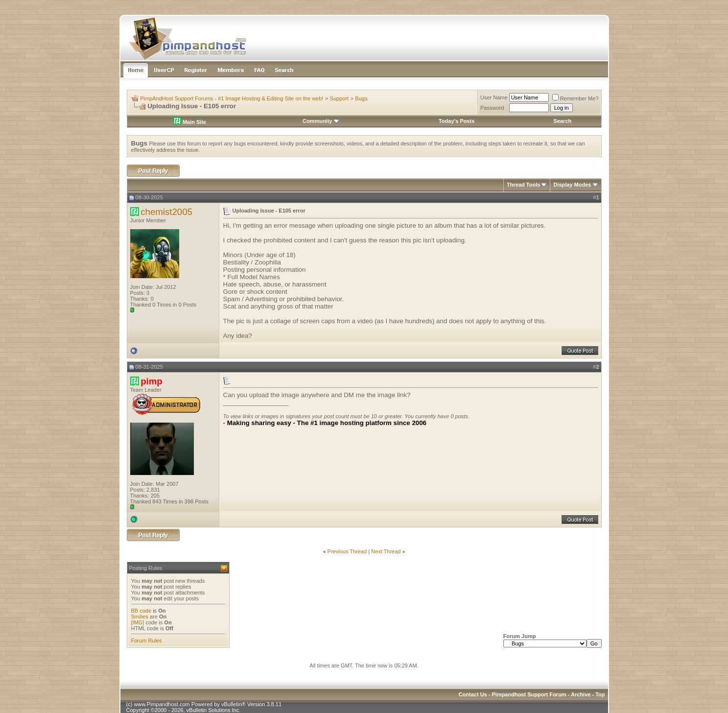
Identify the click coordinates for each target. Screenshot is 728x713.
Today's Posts (457, 121)
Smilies (140, 617)
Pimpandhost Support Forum (529, 694)
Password (492, 108)
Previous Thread (347, 551)
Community (321, 121)
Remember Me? (575, 98)
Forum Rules (147, 641)
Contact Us (473, 694)
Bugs (361, 98)
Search (563, 121)
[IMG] (138, 622)
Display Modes (572, 185)
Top (600, 694)
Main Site (190, 122)
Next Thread (386, 551)
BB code (141, 611)
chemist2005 (166, 212)
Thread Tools (523, 185)
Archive (581, 694)
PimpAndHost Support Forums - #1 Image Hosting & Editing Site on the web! (232, 98)
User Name (494, 97)
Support (340, 98)
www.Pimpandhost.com (162, 704)
